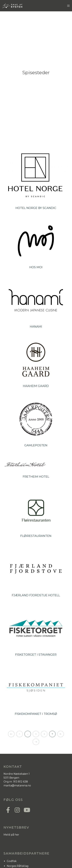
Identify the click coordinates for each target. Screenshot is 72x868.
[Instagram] (17, 810)
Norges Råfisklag (18, 866)
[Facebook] (8, 810)
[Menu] (67, 6)
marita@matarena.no (17, 785)
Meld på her (11, 835)
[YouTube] (26, 810)
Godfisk (12, 861)
